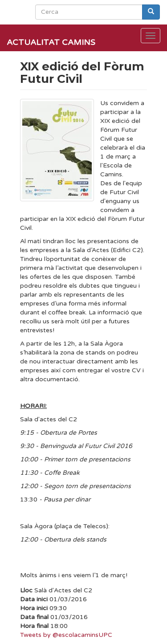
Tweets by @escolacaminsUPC (66, 635)
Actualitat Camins (51, 42)
